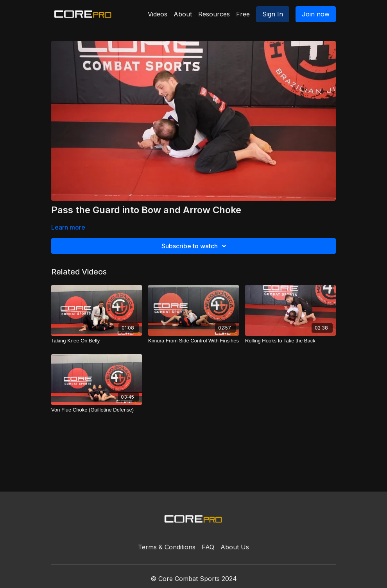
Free (243, 14)
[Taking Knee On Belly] (97, 341)
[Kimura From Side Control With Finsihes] (193, 341)
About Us (235, 547)
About (183, 14)
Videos (158, 14)
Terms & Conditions (167, 547)
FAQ (208, 547)
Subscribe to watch (195, 246)
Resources (214, 14)
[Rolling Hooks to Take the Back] (290, 341)
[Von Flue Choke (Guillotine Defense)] (97, 410)
